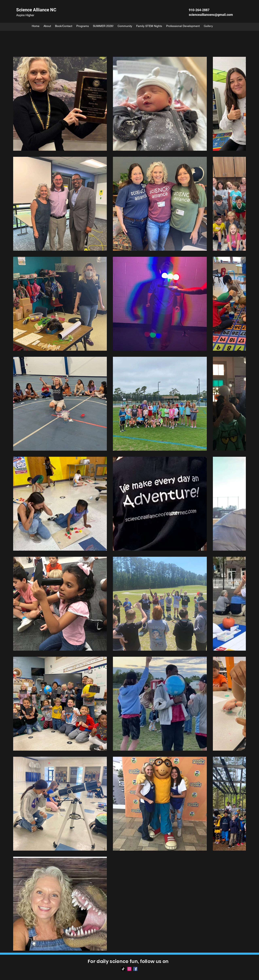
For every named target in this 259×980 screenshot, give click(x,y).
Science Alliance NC (36, 10)
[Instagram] (129, 969)
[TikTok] (123, 969)
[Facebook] (135, 969)
